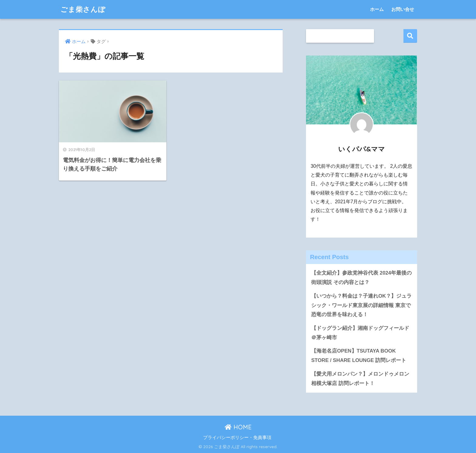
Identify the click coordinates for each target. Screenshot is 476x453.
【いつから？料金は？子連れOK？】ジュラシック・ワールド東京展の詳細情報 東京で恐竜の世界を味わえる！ (361, 305)
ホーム (377, 9)
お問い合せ (403, 9)
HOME (238, 427)
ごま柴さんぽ (83, 9)
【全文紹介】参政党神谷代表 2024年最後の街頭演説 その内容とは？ (361, 278)
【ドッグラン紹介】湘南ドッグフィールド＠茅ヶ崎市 (360, 333)
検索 (410, 36)
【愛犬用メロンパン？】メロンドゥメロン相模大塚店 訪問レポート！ (360, 379)
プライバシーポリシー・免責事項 (237, 438)
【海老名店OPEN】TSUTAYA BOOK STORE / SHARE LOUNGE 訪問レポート (359, 356)
